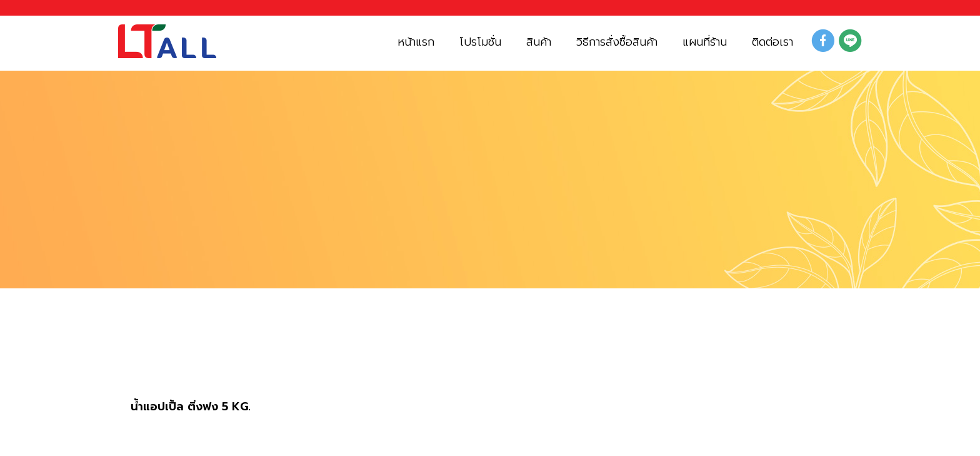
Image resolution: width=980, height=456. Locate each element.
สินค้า (148, 361)
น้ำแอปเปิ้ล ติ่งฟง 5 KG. (191, 407)
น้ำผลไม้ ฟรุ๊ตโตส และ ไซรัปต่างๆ (289, 361)
